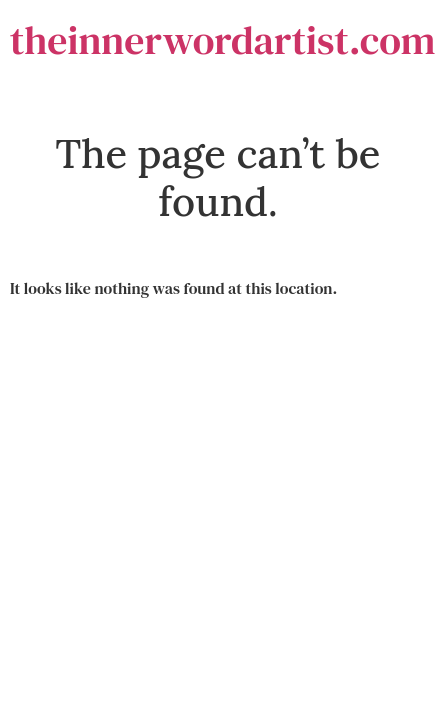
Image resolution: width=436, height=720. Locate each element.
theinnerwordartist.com (223, 40)
